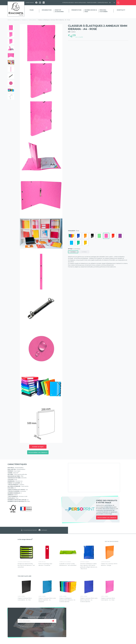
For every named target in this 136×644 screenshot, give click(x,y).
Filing (32, 10)
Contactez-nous (103, 3)
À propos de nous (68, 3)
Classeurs (24, 20)
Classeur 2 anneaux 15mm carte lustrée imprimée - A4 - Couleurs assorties (89, 600)
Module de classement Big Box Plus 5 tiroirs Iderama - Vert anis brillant (26, 565)
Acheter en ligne (38, 447)
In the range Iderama (25, 539)
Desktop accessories (59, 11)
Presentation (76, 10)
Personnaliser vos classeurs (38, 452)
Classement (16, 20)
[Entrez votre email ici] (37, 621)
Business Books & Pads (91, 11)
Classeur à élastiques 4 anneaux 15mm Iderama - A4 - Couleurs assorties (68, 600)
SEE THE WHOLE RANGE (112, 541)
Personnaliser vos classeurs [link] (107, 517)
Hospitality (121, 10)
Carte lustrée (32, 20)
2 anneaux (73, 252)
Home (9, 20)
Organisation (47, 10)
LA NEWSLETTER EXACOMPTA (37, 617)
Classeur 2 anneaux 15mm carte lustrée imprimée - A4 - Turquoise (47, 600)
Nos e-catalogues (80, 3)
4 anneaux (84, 252)
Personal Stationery (104, 11)
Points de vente (92, 3)
